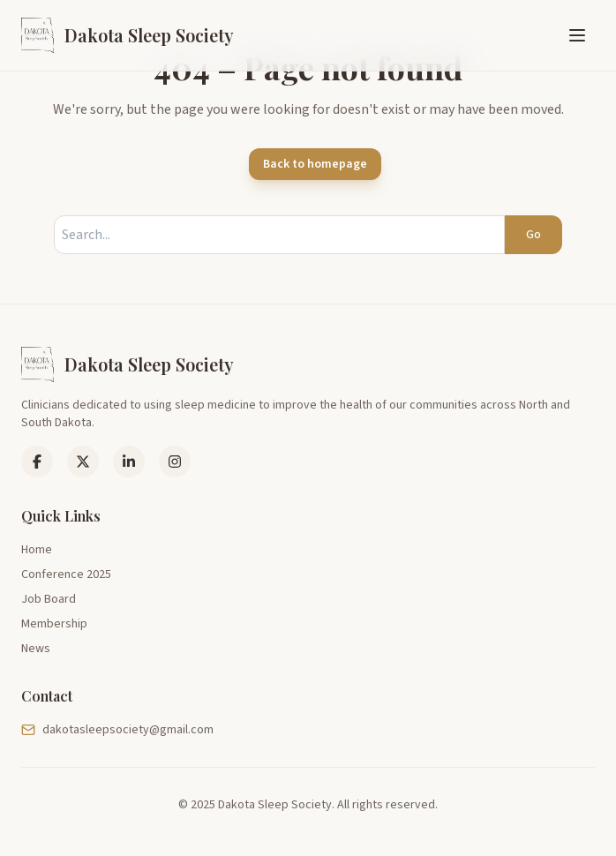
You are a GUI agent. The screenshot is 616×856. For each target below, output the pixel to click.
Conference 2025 (66, 574)
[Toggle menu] (577, 35)
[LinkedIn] (83, 462)
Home (37, 550)
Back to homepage (315, 164)
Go (533, 235)
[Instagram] (175, 462)
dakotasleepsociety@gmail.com (117, 730)
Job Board (49, 599)
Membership (54, 624)
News (36, 649)
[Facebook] (37, 462)
